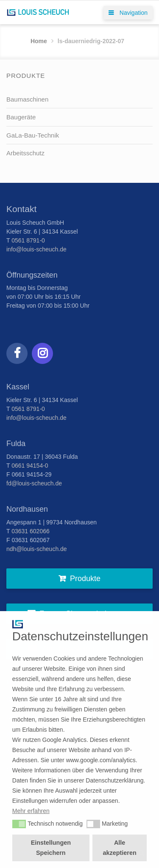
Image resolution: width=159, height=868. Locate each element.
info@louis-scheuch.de (36, 249)
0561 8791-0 (28, 240)
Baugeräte (21, 117)
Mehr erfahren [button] (31, 811)
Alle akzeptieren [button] (120, 848)
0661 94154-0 (30, 466)
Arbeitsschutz (25, 153)
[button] (19, 824)
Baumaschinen (27, 99)
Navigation (128, 13)
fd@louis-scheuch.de (34, 483)
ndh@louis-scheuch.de (37, 549)
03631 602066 (31, 531)
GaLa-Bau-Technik (33, 135)
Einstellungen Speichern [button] (51, 848)
